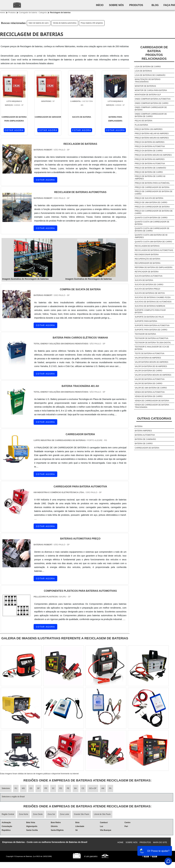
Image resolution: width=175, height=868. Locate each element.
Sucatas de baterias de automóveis (153, 302)
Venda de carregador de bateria (152, 401)
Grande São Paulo (82, 814)
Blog (158, 5)
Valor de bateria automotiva (150, 379)
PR (46, 788)
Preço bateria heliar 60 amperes (152, 134)
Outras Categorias (154, 418)
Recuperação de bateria (148, 259)
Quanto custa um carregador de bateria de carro (152, 230)
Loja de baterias (143, 71)
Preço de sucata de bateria (149, 198)
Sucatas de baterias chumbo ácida (153, 297)
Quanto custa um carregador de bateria (152, 223)
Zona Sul (51, 814)
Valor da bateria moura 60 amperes (153, 375)
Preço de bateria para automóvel (152, 183)
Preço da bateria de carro (149, 151)
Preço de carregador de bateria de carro (154, 193)
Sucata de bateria (144, 280)
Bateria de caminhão (145, 439)
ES (31, 788)
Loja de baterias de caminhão (150, 75)
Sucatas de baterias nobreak (150, 306)
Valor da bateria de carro (149, 371)
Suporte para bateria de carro (151, 330)
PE (68, 788)
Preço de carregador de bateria (152, 187)
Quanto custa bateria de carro (151, 218)
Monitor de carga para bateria (151, 90)
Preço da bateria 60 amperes (150, 142)
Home (120, 842)
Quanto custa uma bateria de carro (153, 242)
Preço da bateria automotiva (150, 146)
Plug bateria (141, 125)
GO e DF (93, 788)
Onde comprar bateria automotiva (153, 99)
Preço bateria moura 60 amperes (152, 138)
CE (83, 788)
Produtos (138, 5)
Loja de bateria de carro (148, 67)
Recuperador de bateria (148, 263)
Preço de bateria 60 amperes (150, 159)
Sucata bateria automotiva (149, 276)
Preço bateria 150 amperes (92, 23)
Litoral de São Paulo (102, 814)
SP (38, 788)
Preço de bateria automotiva (150, 164)
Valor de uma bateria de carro (151, 388)
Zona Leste (64, 814)
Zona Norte (23, 814)
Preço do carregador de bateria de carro (154, 212)
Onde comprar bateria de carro (152, 103)
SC (53, 788)
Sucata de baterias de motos (150, 293)
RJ (16, 788)
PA (110, 788)
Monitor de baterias (145, 86)
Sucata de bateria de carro (149, 285)
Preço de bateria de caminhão (150, 168)
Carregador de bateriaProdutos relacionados (154, 53)
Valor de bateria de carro (39, 23)
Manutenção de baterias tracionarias (148, 81)
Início (100, 5)
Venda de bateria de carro (149, 396)
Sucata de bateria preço (147, 289)
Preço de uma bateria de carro (151, 202)
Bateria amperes (143, 431)
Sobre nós (118, 5)
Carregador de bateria (147, 448)
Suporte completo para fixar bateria (150, 311)
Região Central (8, 814)
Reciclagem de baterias (147, 246)
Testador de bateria (145, 334)
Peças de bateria (144, 121)
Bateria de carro (144, 444)
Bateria (139, 426)
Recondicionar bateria (147, 255)
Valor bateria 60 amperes (148, 358)
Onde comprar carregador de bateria (151, 109)
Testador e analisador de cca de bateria (152, 348)
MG (23, 788)
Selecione (6, 788)
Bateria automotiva (145, 435)
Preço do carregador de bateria (152, 207)
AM (103, 788)
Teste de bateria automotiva (150, 354)
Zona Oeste (38, 814)
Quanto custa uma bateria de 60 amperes (151, 236)
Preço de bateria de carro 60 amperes (150, 178)
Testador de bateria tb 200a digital (153, 343)
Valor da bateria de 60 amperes (151, 366)
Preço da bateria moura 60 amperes (153, 155)
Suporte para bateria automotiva (152, 325)
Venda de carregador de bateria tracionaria (152, 406)
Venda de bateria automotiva (65, 23)
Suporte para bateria (146, 321)
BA (76, 788)
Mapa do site (160, 842)
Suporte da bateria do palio (149, 317)
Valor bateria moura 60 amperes (152, 362)
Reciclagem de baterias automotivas (154, 250)
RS (61, 788)
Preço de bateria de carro (149, 172)
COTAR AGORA (14, 130)
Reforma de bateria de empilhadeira (154, 267)
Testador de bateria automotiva (152, 338)
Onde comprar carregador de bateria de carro (151, 115)
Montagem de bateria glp (148, 95)
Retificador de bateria (147, 272)
